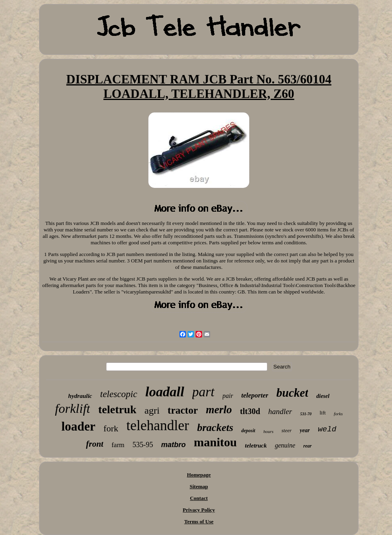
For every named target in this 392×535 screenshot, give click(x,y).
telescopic (119, 394)
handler (280, 411)
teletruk (117, 409)
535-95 (143, 445)
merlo (219, 410)
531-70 (306, 414)
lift (323, 413)
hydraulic (80, 396)
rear (308, 446)
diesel (323, 396)
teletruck (256, 445)
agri (152, 410)
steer (287, 430)
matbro (174, 445)
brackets (215, 428)
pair (228, 396)
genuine (285, 445)
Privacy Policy (199, 510)
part (203, 392)
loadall (165, 392)
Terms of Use (199, 521)
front (95, 444)
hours (268, 431)
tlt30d (250, 411)
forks (338, 414)
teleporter (255, 395)
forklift (72, 408)
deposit (248, 431)
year (305, 430)
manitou (216, 442)
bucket (292, 393)
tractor (183, 410)
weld (327, 429)
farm (118, 445)
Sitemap (199, 486)
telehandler (157, 426)
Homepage (199, 475)
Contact (199, 498)
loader (78, 426)
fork (111, 428)
